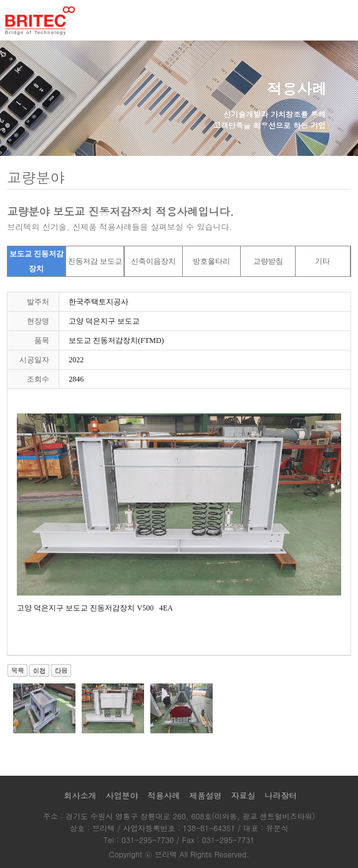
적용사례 (163, 795)
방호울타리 (211, 261)
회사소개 (80, 795)
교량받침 (268, 261)
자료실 (244, 795)
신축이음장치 (153, 261)
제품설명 (206, 795)
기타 (322, 261)
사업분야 (122, 795)
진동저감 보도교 (95, 261)
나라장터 (281, 795)
